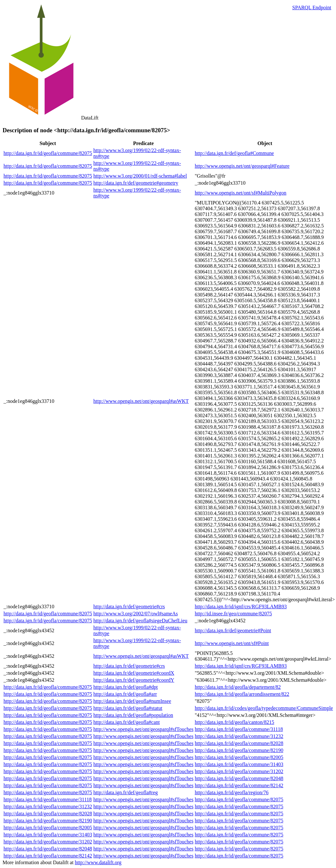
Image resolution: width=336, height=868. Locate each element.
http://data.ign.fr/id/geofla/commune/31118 (239, 729)
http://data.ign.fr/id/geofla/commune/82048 (239, 778)
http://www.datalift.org (98, 862)
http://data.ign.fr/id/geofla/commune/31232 (239, 736)
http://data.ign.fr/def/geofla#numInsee (132, 701)
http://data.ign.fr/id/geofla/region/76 (232, 792)
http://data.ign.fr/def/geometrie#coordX (134, 673)
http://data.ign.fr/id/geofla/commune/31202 (239, 771)
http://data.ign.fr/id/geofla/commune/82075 (48, 153)
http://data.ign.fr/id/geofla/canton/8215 (235, 722)
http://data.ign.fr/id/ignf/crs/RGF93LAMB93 (241, 607)
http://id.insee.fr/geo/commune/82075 (233, 614)
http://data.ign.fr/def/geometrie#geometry (136, 183)
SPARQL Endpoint (312, 8)
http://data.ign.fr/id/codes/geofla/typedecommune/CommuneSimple (264, 708)
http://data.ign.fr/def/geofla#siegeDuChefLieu (140, 621)
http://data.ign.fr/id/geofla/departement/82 (238, 687)
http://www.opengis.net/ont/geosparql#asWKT (141, 401)
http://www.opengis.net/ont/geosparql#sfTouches (143, 729)
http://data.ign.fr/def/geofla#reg (126, 792)
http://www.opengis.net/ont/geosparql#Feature (242, 166)
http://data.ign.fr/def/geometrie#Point (233, 630)
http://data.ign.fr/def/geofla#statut (128, 708)
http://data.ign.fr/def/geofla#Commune (234, 153)
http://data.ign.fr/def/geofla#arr (125, 694)
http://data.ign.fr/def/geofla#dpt (126, 687)
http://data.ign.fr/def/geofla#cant (126, 722)
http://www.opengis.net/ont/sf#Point (232, 643)
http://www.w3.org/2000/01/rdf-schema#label (140, 176)
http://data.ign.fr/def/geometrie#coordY (134, 680)
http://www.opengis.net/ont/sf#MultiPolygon (241, 193)
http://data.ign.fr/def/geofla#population (133, 715)
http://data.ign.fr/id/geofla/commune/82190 (239, 750)
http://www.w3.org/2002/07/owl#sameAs (135, 614)
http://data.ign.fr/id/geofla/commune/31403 (239, 764)
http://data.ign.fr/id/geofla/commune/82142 (239, 785)
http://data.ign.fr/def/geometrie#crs (129, 607)
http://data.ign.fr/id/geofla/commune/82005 (239, 757)
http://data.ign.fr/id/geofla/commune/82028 (239, 743)
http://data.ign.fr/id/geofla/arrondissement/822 (242, 694)
